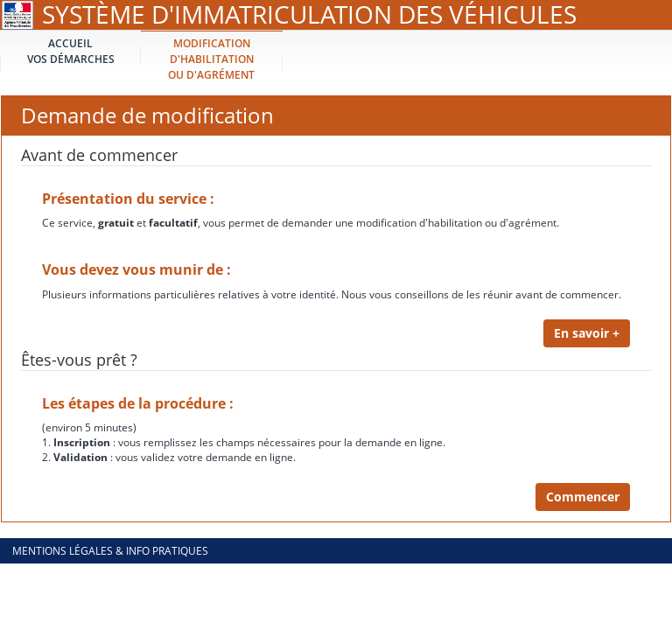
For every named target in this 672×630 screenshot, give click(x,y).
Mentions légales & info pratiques (110, 551)
